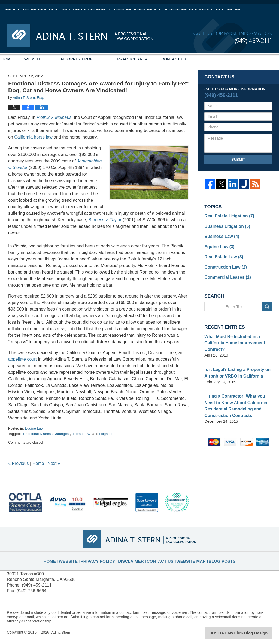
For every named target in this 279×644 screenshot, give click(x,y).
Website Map (187, 557)
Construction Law (223, 263)
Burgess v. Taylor (105, 220)
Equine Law (34, 428)
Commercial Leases (225, 273)
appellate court (23, 359)
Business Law (220, 235)
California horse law (33, 137)
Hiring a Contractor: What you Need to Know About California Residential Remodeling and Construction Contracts (238, 396)
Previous (19, 463)
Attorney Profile (95, 59)
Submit (238, 159)
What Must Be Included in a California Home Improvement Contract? (231, 337)
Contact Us (198, 59)
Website (49, 59)
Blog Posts (215, 557)
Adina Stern (61, 632)
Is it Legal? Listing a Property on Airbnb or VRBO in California (234, 365)
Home (15, 59)
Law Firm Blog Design (246, 633)
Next (54, 463)
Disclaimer (133, 557)
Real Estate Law (222, 254)
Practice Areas (150, 59)
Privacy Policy (104, 557)
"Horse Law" (82, 434)
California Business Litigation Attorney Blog (80, 36)
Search (267, 302)
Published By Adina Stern (233, 38)
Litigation (106, 434)
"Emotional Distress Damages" (46, 434)
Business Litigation (225, 225)
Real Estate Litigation (227, 216)
